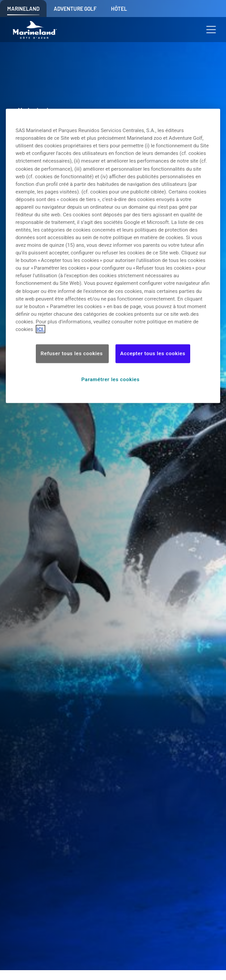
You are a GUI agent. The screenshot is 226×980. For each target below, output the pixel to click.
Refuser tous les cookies (72, 353)
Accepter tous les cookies (153, 353)
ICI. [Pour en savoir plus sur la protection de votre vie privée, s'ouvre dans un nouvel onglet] (41, 329)
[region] (113, 256)
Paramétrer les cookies (111, 379)
